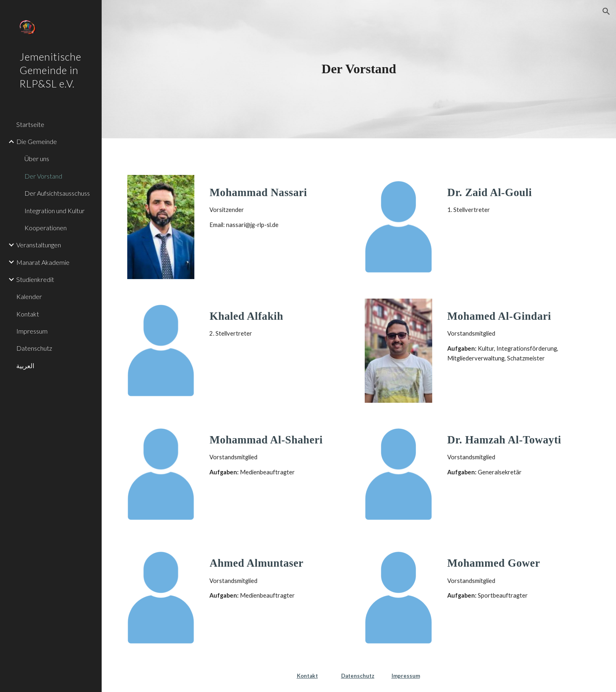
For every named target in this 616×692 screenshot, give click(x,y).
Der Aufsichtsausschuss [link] (57, 193)
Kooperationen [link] (46, 228)
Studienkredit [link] (35, 279)
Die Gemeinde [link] (37, 141)
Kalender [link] (29, 296)
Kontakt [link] (28, 314)
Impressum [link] (32, 331)
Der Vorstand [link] (43, 176)
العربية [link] (25, 366)
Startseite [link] (30, 124)
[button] (606, 11)
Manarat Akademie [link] (43, 262)
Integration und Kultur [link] (54, 211)
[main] (359, 69)
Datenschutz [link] (34, 348)
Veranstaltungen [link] (39, 245)
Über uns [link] (37, 158)
